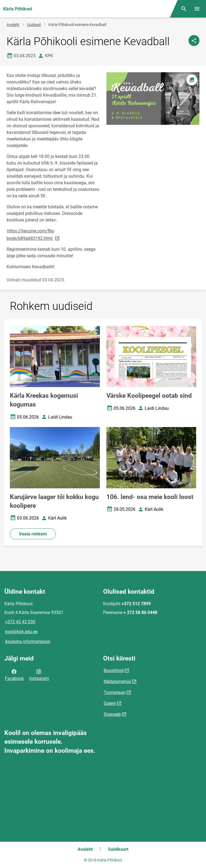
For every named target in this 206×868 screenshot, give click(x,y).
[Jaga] (194, 41)
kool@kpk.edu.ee (21, 632)
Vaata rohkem (33, 534)
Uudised (34, 25)
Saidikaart (118, 849)
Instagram (39, 674)
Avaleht (13, 25)
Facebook (14, 674)
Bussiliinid (114, 671)
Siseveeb (112, 714)
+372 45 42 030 (20, 622)
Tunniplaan (115, 692)
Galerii (110, 703)
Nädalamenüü (117, 681)
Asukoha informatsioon (28, 641)
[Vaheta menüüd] (197, 9)
